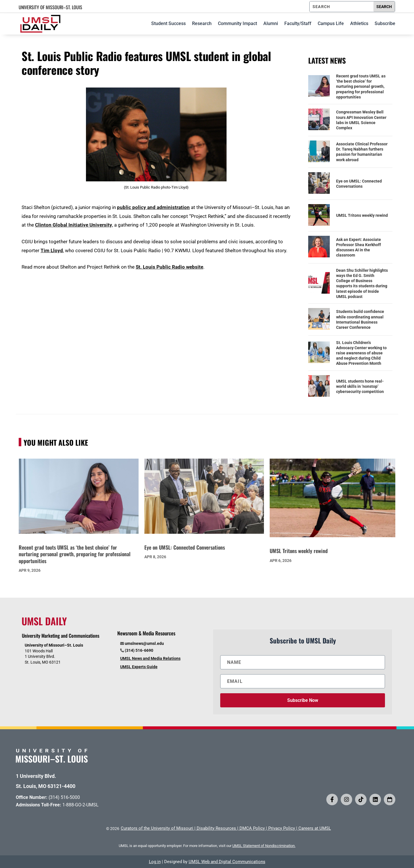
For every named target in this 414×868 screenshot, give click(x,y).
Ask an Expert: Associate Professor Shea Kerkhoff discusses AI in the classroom (359, 247)
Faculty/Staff (298, 23)
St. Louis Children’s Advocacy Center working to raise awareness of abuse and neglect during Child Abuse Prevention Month (361, 353)
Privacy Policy (282, 828)
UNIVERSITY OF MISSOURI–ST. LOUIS (50, 7)
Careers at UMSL (315, 828)
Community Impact (237, 23)
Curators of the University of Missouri (157, 828)
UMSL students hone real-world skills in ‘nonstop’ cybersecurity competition (360, 386)
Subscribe (385, 23)
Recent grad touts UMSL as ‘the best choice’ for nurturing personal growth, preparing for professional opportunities (361, 87)
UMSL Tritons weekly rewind (362, 215)
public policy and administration (153, 207)
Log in (155, 862)
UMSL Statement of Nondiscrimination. (264, 846)
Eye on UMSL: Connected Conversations (359, 184)
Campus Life (331, 23)
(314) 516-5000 (64, 797)
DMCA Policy (252, 828)
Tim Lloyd (52, 250)
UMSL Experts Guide (139, 667)
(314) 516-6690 (139, 650)
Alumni (271, 23)
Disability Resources (216, 828)
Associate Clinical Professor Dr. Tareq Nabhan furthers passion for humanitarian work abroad (362, 152)
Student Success (168, 23)
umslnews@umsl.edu (144, 643)
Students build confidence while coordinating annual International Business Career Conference (360, 319)
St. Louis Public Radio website (169, 267)
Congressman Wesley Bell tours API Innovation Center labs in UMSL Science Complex (361, 120)
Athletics (359, 23)
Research (202, 23)
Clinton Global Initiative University (74, 225)
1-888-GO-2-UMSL (80, 805)
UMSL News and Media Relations (150, 658)
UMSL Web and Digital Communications (227, 862)
